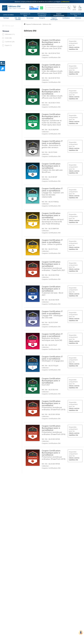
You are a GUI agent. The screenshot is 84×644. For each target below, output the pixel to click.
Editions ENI (14, 8)
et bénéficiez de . (42, 2)
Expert (8, 45)
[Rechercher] (69, 8)
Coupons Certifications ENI (51, 57)
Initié (8, 38)
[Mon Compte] (80, 8)
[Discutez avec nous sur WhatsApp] (42, 8)
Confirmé (10, 42)
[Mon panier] (74, 8)
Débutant (10, 34)
